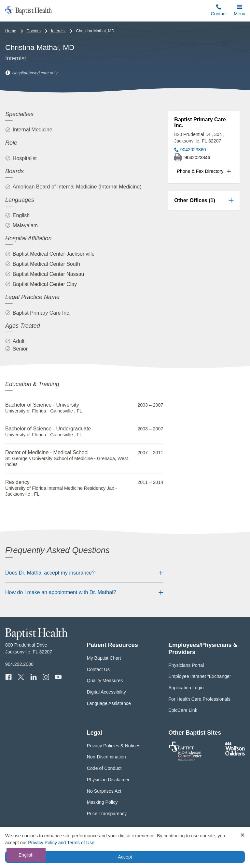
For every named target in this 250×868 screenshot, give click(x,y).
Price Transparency (107, 814)
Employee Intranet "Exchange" (200, 676)
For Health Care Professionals (199, 699)
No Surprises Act (104, 791)
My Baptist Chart (104, 658)
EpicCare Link (183, 710)
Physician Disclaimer (108, 780)
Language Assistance (109, 703)
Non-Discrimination (106, 757)
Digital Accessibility (106, 692)
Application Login (186, 688)
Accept (125, 857)
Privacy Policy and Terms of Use (61, 843)
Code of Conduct (104, 768)
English (26, 855)
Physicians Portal (186, 665)
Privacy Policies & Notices (114, 746)
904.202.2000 (19, 664)
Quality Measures (105, 681)
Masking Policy (102, 802)
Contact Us (98, 669)
